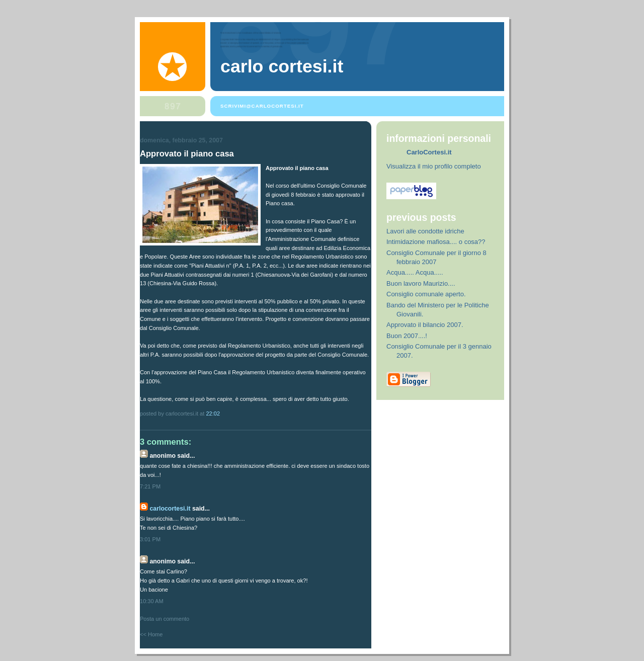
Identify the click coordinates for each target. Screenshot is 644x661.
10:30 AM (152, 601)
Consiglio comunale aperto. (426, 294)
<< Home (151, 634)
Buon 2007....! (407, 336)
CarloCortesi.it (170, 509)
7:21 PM (150, 486)
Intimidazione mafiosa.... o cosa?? (436, 242)
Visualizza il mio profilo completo (434, 166)
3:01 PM (150, 539)
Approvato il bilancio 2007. (425, 325)
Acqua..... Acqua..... (415, 272)
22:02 (213, 414)
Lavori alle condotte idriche (425, 231)
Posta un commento (165, 619)
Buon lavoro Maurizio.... (421, 283)
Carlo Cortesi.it (282, 66)
